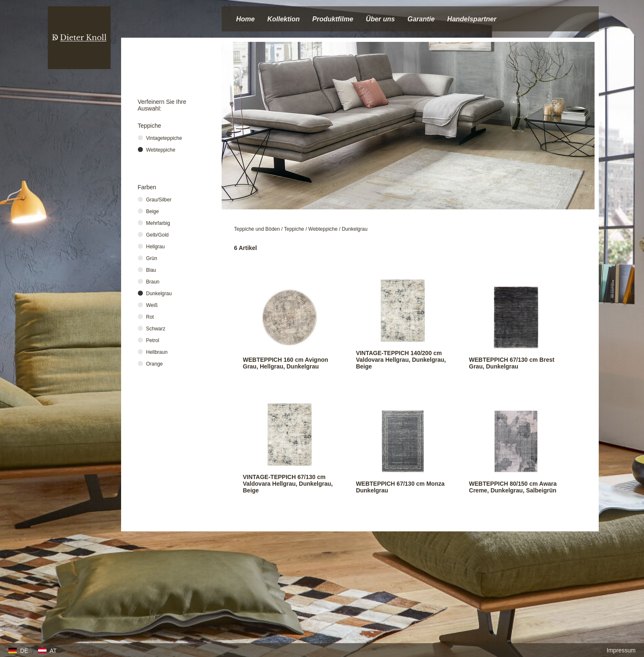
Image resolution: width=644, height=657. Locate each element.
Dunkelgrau (355, 229)
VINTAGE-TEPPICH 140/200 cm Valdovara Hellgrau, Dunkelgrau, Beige (401, 360)
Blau (151, 270)
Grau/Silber (159, 200)
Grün (152, 258)
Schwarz (156, 329)
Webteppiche (323, 229)
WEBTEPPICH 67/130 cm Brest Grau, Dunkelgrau (512, 363)
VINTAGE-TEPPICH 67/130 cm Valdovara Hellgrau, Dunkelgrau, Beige (288, 484)
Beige (153, 211)
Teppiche (294, 229)
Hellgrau (156, 247)
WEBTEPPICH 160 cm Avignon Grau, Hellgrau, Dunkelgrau (286, 363)
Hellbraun (157, 352)
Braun (153, 282)
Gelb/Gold (158, 235)
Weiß (152, 305)
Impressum (621, 650)
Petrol (153, 340)
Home (246, 19)
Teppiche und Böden (257, 229)
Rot (150, 317)
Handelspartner (472, 19)
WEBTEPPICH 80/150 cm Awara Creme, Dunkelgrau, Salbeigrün (513, 487)
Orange (155, 364)
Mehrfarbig (158, 223)
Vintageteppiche (164, 138)
